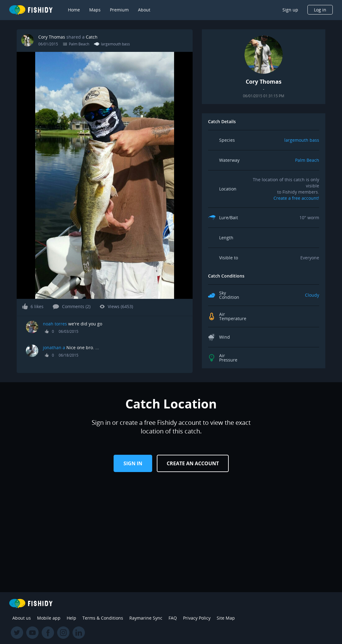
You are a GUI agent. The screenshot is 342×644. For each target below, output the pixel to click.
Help (71, 618)
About (144, 10)
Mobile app (49, 618)
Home (74, 10)
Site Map (226, 618)
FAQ (173, 618)
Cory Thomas (52, 37)
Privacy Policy (197, 618)
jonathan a (54, 347)
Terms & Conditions (103, 618)
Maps (95, 10)
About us (22, 618)
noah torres (55, 324)
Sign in (133, 463)
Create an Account (193, 463)
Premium (119, 10)
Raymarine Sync (146, 618)
